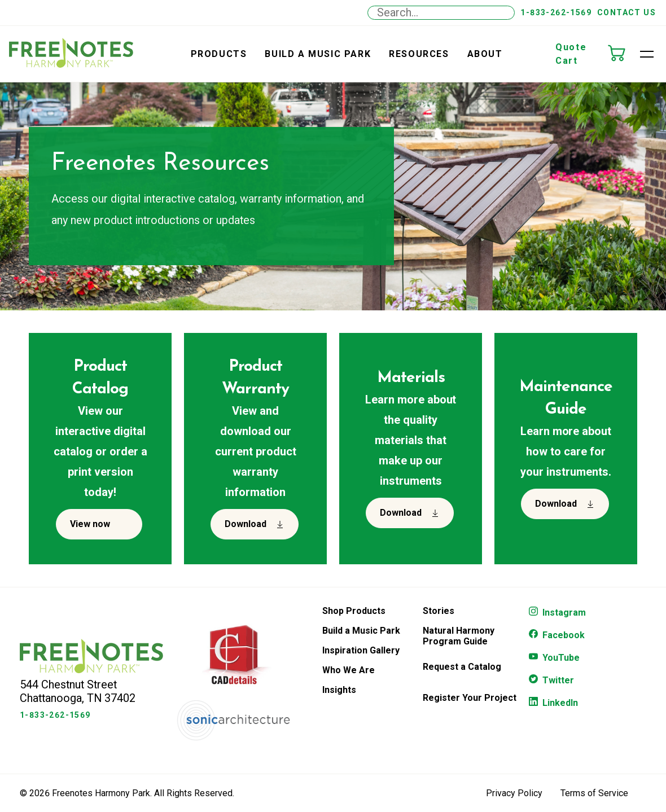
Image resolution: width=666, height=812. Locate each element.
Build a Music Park (318, 54)
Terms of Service (594, 793)
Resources (419, 54)
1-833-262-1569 (556, 12)
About (485, 54)
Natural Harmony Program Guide (459, 636)
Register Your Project (470, 698)
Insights (339, 690)
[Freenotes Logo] (91, 670)
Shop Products (354, 611)
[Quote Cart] (622, 54)
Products (219, 54)
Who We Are (349, 670)
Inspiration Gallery (361, 650)
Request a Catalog (462, 667)
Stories (439, 611)
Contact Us (626, 12)
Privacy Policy (514, 793)
